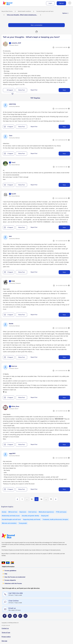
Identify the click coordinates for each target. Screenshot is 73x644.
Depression (23, 512)
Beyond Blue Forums (10, 3)
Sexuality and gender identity (30, 516)
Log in (50, 3)
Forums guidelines (10, 571)
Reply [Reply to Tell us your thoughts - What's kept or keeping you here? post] (64, 90)
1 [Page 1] (22, 499)
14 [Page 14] (41, 499)
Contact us (5, 628)
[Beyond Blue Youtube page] (10, 617)
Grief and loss (32, 512)
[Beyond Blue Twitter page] (20, 617)
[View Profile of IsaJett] (14, 194)
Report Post (34, 90)
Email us (12, 608)
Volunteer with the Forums (13, 583)
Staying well (45, 516)
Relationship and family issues (11, 516)
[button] (12, 94)
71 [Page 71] (51, 499)
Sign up (61, 3)
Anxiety (4, 512)
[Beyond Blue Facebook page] (5, 617)
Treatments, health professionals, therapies (55, 519)
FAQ (6, 574)
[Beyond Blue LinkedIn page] (25, 617)
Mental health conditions (24, 11)
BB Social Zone (13, 512)
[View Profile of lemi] (10, 236)
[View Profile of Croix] (13, 281)
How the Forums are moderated (15, 577)
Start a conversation (36, 25)
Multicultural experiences (46, 512)
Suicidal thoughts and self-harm (45, 11)
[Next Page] (56, 499)
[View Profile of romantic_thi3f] (16, 43)
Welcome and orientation (9, 523)
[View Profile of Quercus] (14, 366)
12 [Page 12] (32, 499)
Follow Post (21, 90)
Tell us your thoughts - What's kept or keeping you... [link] (22, 15)
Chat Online (14, 601)
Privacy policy (6, 637)
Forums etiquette (10, 580)
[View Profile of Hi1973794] (12, 104)
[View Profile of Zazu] (11, 136)
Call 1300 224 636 (16, 593)
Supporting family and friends (32, 519)
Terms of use (6, 633)
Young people (23, 523)
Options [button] (65, 13)
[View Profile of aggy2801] (12, 453)
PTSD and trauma (61, 512)
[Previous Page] (17, 499)
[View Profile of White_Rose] (15, 406)
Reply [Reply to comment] (64, 127)
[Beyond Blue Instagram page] (15, 617)
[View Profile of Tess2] (13, 162)
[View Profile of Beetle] (11, 324)
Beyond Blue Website (11, 536)
